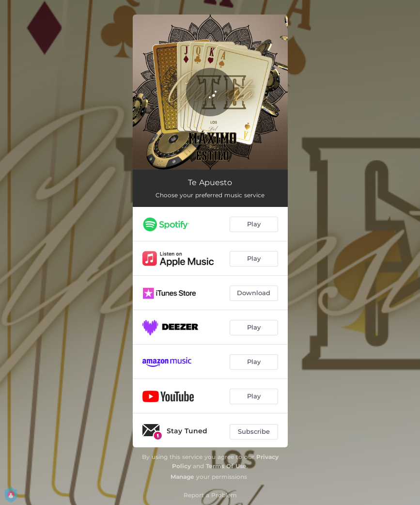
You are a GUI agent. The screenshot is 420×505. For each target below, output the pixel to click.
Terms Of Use (226, 466)
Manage (182, 477)
